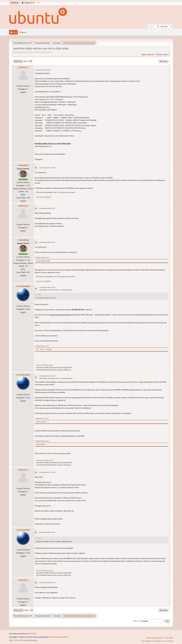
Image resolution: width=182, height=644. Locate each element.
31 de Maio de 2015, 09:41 (43, 70)
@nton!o (24, 67)
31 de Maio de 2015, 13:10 (47, 376)
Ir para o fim (18, 61)
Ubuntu (52, 637)
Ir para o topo (18, 610)
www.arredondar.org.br (45, 365)
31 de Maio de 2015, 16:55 (47, 532)
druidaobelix (24, 286)
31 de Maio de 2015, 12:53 (47, 287)
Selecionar (45, 257)
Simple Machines (31, 640)
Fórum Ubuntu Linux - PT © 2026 (160, 638)
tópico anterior (148, 54)
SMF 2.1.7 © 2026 (16, 640)
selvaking (24, 165)
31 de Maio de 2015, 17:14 (47, 583)
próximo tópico (162, 54)
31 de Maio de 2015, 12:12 (47, 242)
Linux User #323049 (43, 197)
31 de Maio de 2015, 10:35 (47, 168)
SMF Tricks (32, 633)
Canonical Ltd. (63, 637)
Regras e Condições (154, 641)
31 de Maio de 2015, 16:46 (47, 472)
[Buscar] (158, 27)
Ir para (135, 621)
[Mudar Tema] (39, 3)
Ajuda (143, 641)
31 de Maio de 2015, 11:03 (47, 208)
